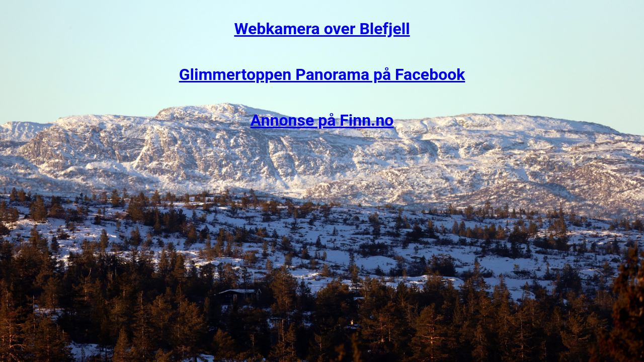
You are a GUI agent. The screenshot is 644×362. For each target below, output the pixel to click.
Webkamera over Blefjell (322, 29)
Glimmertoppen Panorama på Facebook (322, 74)
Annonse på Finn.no (322, 120)
